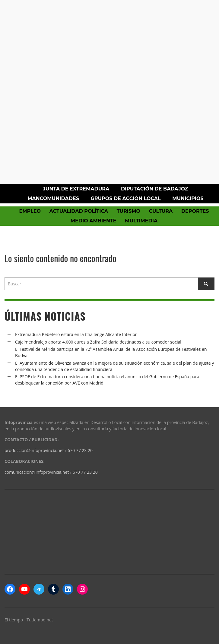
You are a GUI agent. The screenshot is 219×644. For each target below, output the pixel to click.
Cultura (161, 211)
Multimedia (141, 221)
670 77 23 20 (80, 450)
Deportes (195, 211)
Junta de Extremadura (76, 189)
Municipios (188, 198)
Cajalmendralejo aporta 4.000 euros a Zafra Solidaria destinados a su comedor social (98, 342)
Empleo (30, 211)
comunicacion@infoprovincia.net (37, 472)
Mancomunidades (53, 198)
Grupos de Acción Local (125, 198)
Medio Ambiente (94, 221)
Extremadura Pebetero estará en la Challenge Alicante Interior (76, 334)
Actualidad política (79, 211)
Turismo (129, 211)
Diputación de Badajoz (155, 189)
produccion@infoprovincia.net (34, 450)
